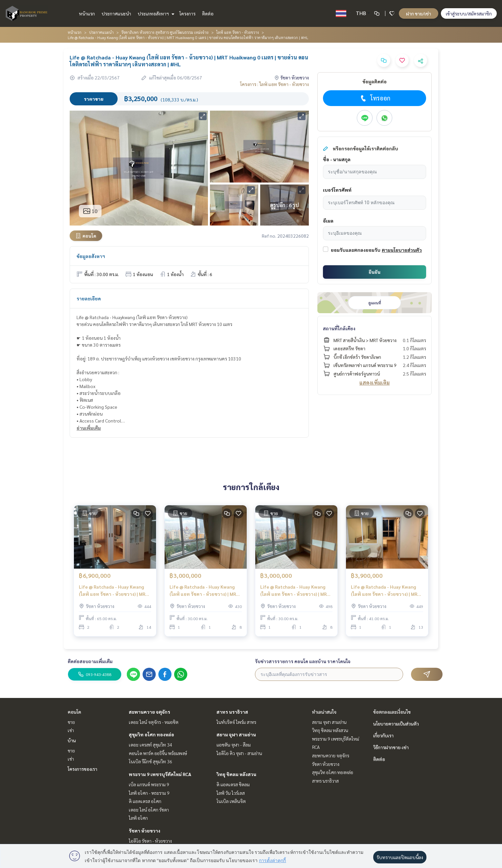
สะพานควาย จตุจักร (149, 712)
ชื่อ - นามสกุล (337, 159)
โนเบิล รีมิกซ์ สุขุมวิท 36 (150, 761)
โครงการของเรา (82, 769)
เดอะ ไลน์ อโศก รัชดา (149, 810)
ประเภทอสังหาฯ (155, 13)
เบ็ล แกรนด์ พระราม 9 (149, 784)
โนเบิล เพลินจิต (231, 801)
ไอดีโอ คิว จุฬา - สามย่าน (239, 753)
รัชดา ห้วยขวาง (145, 831)
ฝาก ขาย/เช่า (419, 13)
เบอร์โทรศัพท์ (337, 190)
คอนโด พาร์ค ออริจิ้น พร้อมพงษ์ (158, 753)
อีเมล (328, 221)
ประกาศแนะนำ (116, 13)
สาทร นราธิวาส (232, 712)
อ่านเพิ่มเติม (89, 428)
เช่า (71, 730)
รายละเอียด (89, 298)
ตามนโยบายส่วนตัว (402, 250)
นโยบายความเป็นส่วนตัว (396, 724)
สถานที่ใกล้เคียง (339, 328)
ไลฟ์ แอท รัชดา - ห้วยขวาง (238, 32)
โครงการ (187, 13)
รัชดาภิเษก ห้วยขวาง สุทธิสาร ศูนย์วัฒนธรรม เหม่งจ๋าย (165, 32)
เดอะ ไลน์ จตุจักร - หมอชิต (154, 722)
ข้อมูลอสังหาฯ (91, 256)
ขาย (71, 722)
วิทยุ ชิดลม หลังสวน (236, 774)
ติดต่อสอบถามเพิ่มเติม (90, 661)
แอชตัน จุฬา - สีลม (234, 745)
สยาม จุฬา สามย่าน (236, 734)
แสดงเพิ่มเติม (375, 383)
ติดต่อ (208, 13)
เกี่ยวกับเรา (383, 735)
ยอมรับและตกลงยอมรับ (356, 250)
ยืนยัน (375, 272)
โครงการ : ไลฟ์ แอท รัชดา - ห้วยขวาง (274, 84)
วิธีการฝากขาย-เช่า (391, 747)
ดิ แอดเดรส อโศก (145, 801)
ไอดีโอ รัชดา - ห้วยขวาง (150, 841)
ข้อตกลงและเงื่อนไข (392, 712)
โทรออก (375, 98)
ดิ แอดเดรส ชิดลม (233, 784)
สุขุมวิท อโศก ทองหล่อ (151, 734)
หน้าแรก (87, 13)
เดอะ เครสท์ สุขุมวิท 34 (150, 745)
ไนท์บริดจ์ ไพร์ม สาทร (236, 722)
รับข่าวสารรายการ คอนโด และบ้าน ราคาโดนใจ (303, 661)
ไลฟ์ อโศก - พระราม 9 (149, 793)
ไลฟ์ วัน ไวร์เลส (231, 793)
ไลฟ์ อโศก (138, 818)
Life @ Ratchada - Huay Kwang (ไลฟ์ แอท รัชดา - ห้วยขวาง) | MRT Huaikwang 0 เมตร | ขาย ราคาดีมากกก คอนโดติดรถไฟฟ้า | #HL (204, 591)
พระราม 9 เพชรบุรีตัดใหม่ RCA (160, 774)
